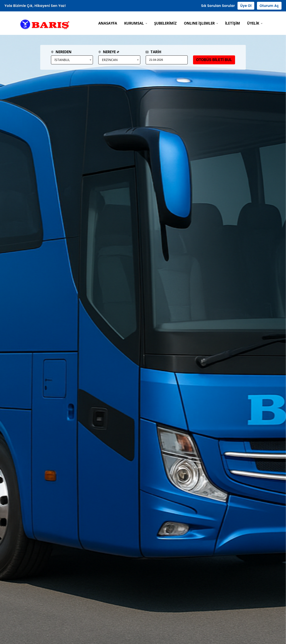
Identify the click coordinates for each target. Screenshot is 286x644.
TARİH (154, 52)
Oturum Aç (269, 6)
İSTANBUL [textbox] (62, 60)
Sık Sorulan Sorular (218, 6)
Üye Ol (246, 6)
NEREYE (109, 52)
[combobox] (72, 60)
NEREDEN (61, 52)
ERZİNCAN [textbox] (110, 60)
